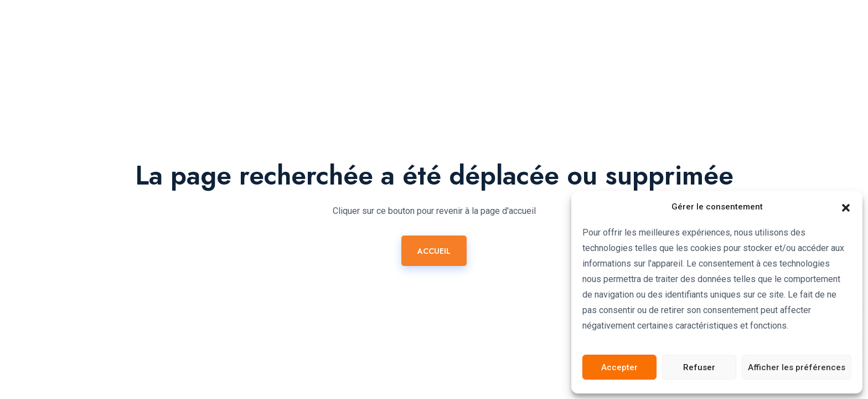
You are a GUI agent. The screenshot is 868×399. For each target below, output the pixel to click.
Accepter (619, 367)
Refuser (699, 367)
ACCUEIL (434, 251)
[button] (846, 207)
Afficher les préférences (797, 367)
